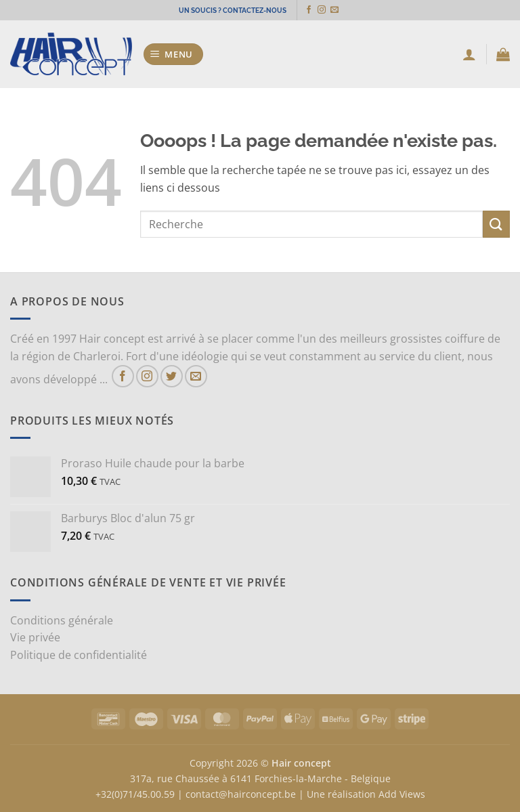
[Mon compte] (469, 54)
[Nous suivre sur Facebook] (313, 10)
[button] (174, 55)
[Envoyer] (496, 224)
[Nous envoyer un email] (339, 10)
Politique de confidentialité (79, 655)
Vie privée (35, 637)
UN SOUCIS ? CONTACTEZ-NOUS (233, 10)
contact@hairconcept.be (241, 794)
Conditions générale (62, 620)
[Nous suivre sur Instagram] (326, 10)
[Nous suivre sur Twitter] (172, 376)
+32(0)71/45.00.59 (135, 794)
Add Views (402, 794)
